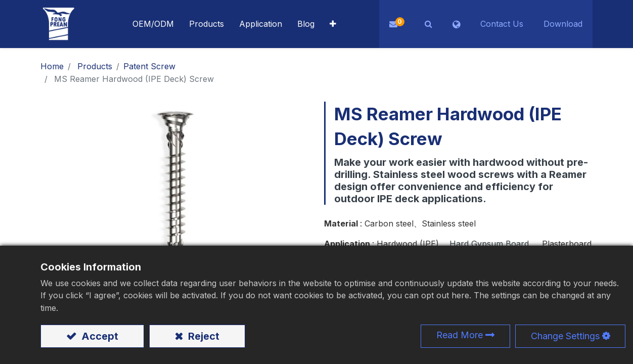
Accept (99, 336)
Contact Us (502, 24)
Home (52, 66)
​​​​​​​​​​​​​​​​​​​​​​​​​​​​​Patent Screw (149, 66)
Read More (460, 335)
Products (95, 66)
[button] (333, 24)
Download (563, 24)
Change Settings (565, 336)
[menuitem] (261, 24)
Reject (202, 336)
